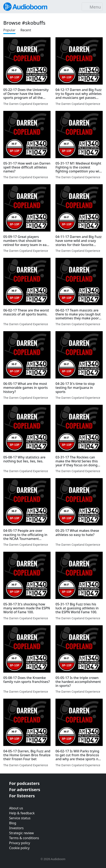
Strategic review (21, 833)
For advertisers (25, 790)
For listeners (22, 796)
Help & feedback (22, 813)
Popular (9, 30)
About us (16, 808)
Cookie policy (19, 848)
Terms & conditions (24, 838)
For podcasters (24, 783)
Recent (26, 30)
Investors (16, 828)
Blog (13, 823)
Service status (20, 818)
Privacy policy (20, 843)
